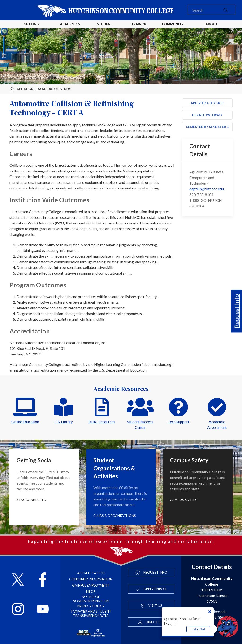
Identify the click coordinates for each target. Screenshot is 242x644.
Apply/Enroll (151, 589)
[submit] (225, 10)
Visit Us (151, 606)
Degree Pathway (207, 115)
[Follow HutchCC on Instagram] (18, 610)
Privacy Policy (91, 606)
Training (139, 24)
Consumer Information (91, 579)
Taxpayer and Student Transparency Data (91, 613)
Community (173, 24)
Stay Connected (31, 500)
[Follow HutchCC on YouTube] (43, 610)
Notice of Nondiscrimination (91, 599)
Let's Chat (198, 629)
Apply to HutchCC (207, 103)
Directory (151, 622)
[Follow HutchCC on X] (18, 580)
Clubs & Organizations (115, 515)
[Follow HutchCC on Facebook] (43, 580)
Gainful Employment (91, 585)
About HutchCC (212, 28)
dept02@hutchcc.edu (207, 189)
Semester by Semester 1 (207, 127)
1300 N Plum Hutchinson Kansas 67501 (212, 590)
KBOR (91, 591)
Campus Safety (183, 500)
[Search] (212, 10)
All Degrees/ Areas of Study (40, 89)
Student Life (106, 28)
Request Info (237, 311)
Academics (70, 24)
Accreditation (91, 573)
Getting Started (31, 28)
